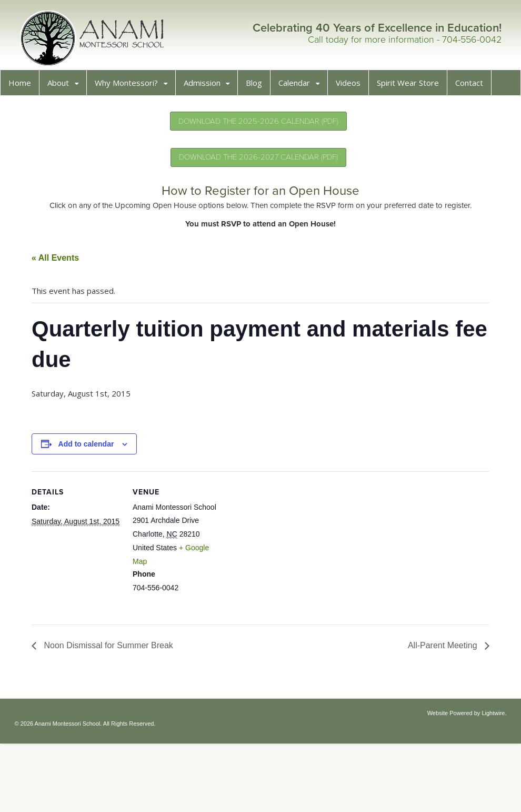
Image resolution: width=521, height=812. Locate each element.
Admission (205, 86)
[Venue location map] (292, 547)
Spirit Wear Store (411, 86)
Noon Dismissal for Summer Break (111, 648)
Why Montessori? (129, 86)
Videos (351, 86)
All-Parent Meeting (440, 648)
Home (23, 86)
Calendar (297, 86)
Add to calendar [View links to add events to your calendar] (89, 447)
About (61, 86)
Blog (257, 86)
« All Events (58, 261)
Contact (472, 86)
